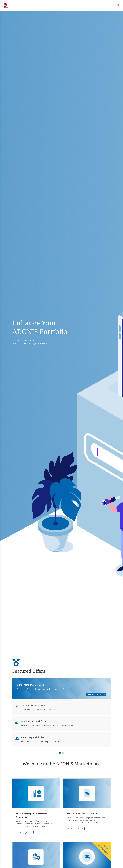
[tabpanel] (62, 713)
